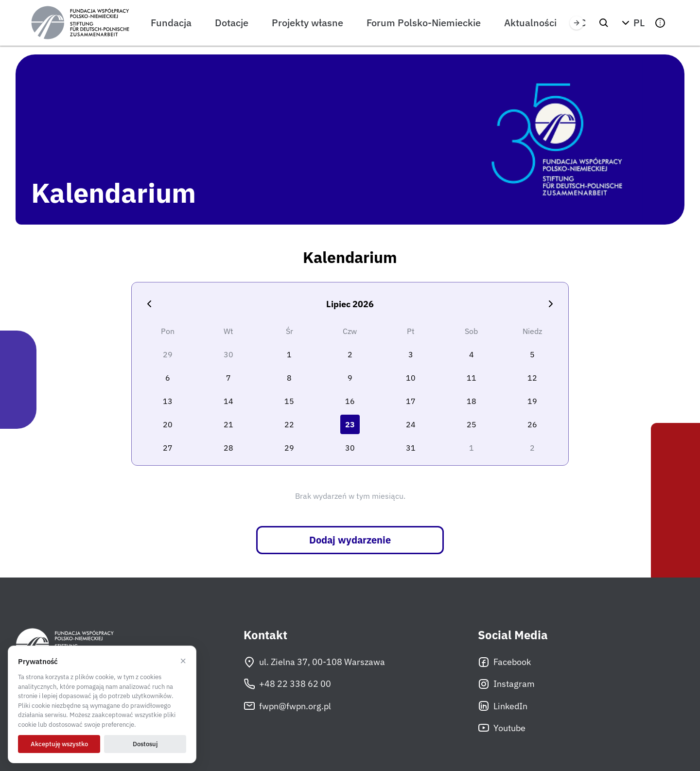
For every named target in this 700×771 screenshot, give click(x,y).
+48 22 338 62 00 (287, 684)
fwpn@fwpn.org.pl (287, 706)
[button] (632, 23)
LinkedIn (503, 706)
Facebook (504, 662)
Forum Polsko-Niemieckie (424, 23)
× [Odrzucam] (183, 661)
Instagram (506, 684)
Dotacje (232, 23)
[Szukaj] (604, 23)
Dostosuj (145, 744)
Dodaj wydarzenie (350, 540)
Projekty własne (307, 23)
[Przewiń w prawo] (577, 23)
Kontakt (265, 635)
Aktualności (530, 23)
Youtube (502, 728)
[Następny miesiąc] (551, 304)
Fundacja (171, 23)
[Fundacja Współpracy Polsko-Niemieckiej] (80, 23)
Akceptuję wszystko (59, 744)
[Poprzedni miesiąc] (149, 304)
